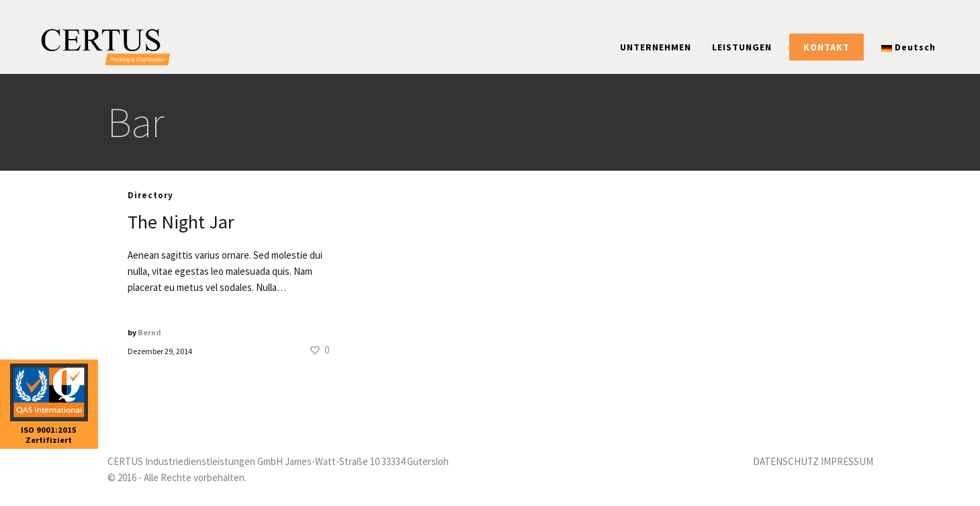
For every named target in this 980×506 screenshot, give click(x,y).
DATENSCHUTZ (786, 461)
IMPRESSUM (847, 461)
